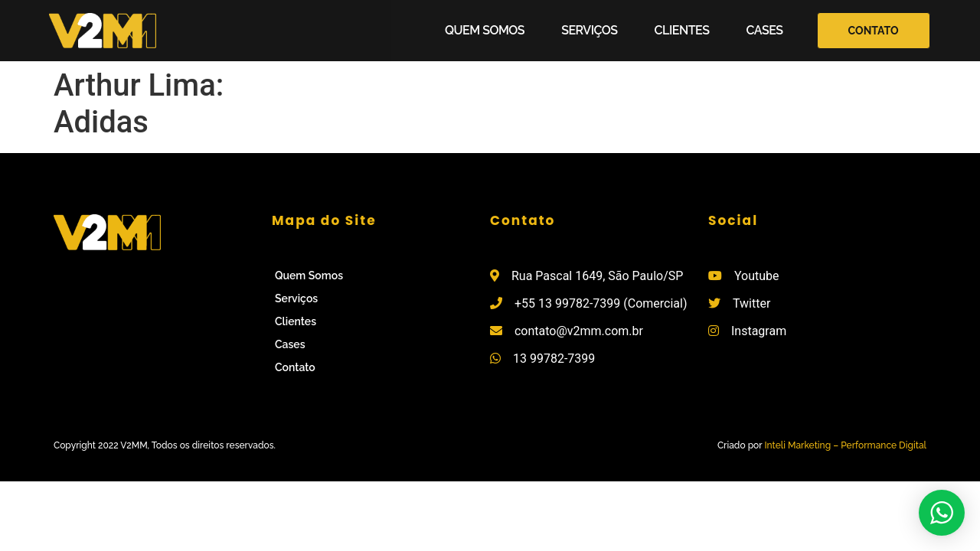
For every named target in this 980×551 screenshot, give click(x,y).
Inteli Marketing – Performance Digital (845, 445)
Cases (764, 30)
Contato (295, 367)
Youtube (757, 276)
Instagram (759, 331)
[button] (874, 31)
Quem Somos (485, 30)
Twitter (751, 303)
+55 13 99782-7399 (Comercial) (601, 303)
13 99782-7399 (554, 359)
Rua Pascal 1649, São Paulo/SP (597, 276)
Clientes (682, 30)
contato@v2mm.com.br (579, 331)
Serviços (589, 30)
